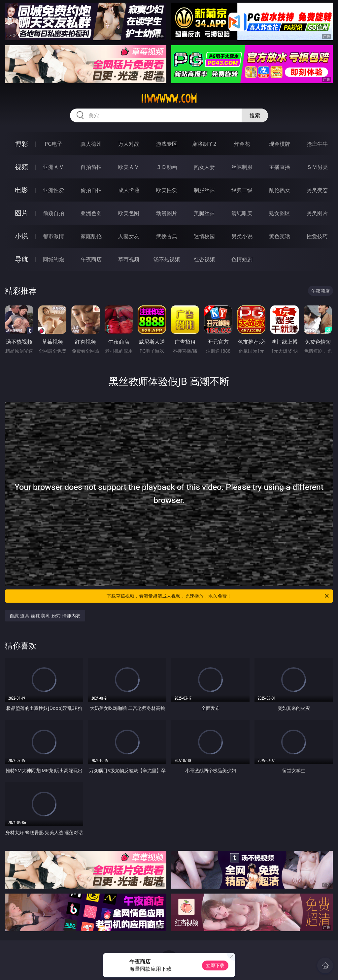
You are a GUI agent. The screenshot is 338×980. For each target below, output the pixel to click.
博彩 (21, 144)
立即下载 (215, 965)
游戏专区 (167, 144)
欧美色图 (129, 213)
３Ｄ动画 (167, 167)
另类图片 (317, 213)
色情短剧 (242, 259)
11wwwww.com (169, 99)
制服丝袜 (204, 190)
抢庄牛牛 (317, 144)
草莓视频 (129, 259)
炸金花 (242, 144)
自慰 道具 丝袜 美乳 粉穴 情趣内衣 (45, 616)
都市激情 (53, 236)
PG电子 (53, 144)
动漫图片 (167, 213)
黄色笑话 (280, 236)
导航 (21, 259)
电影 (21, 190)
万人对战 (129, 144)
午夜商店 (91, 259)
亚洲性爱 (53, 190)
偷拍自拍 (91, 190)
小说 (21, 236)
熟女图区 (280, 213)
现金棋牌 (280, 144)
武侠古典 (167, 236)
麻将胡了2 (204, 144)
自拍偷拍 (91, 167)
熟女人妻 (204, 167)
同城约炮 (53, 259)
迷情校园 (204, 236)
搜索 (255, 115)
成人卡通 (129, 190)
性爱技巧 (317, 236)
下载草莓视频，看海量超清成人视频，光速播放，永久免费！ (218, 596)
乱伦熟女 (280, 190)
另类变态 (317, 190)
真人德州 (91, 144)
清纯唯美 (242, 213)
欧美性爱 (167, 190)
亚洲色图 (91, 213)
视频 (21, 167)
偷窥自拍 (53, 213)
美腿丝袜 (204, 213)
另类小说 (242, 236)
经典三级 (242, 190)
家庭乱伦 (91, 236)
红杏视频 (204, 259)
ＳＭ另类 (317, 167)
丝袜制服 (242, 167)
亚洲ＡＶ (53, 167)
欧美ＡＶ (129, 167)
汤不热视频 (167, 259)
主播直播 (280, 167)
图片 (21, 213)
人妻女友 (129, 236)
